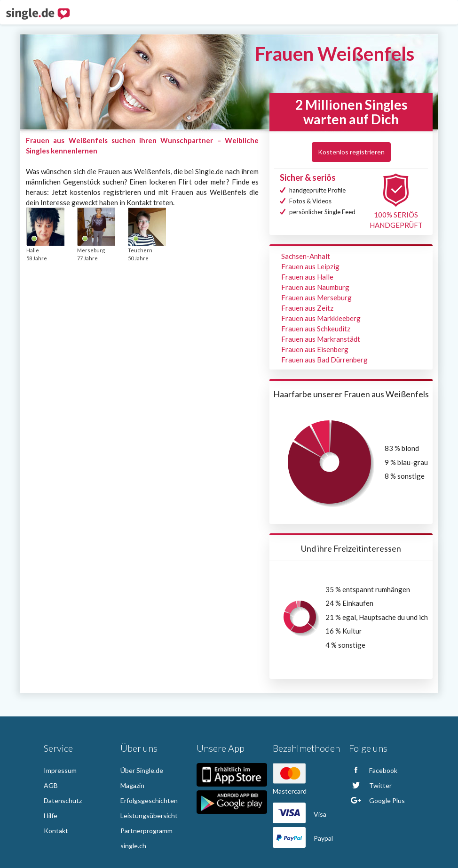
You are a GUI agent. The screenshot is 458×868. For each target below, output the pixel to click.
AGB (51, 785)
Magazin (132, 785)
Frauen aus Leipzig (310, 266)
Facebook (373, 770)
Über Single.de (142, 770)
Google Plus (377, 800)
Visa (300, 814)
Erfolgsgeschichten (149, 800)
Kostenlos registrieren (351, 152)
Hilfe (51, 816)
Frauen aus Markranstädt (321, 339)
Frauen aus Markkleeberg (321, 318)
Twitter (370, 785)
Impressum (60, 770)
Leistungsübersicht (149, 816)
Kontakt (56, 831)
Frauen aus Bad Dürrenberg (324, 360)
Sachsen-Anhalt (306, 256)
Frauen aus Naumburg (315, 287)
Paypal (303, 838)
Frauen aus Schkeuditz (316, 329)
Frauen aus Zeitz (307, 308)
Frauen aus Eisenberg (315, 349)
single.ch (133, 846)
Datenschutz (63, 800)
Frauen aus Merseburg (316, 297)
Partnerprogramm (146, 831)
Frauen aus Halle (307, 277)
